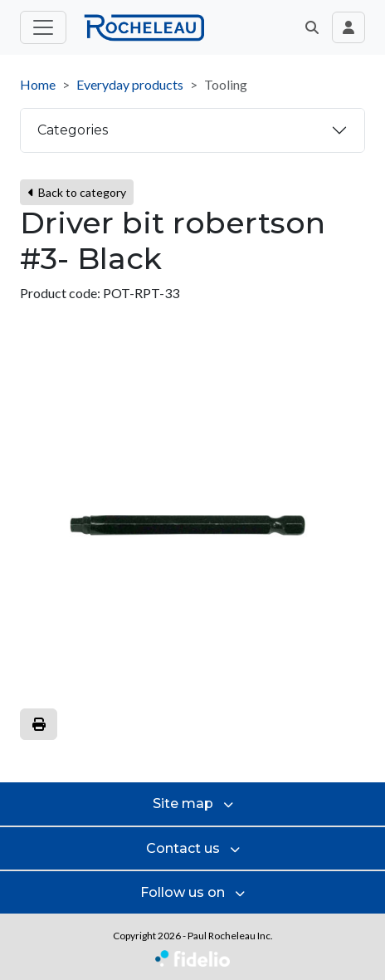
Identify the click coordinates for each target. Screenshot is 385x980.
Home (38, 84)
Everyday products (130, 84)
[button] (312, 27)
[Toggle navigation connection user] (348, 27)
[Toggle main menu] (43, 27)
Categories (73, 130)
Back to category (77, 192)
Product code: (60, 293)
